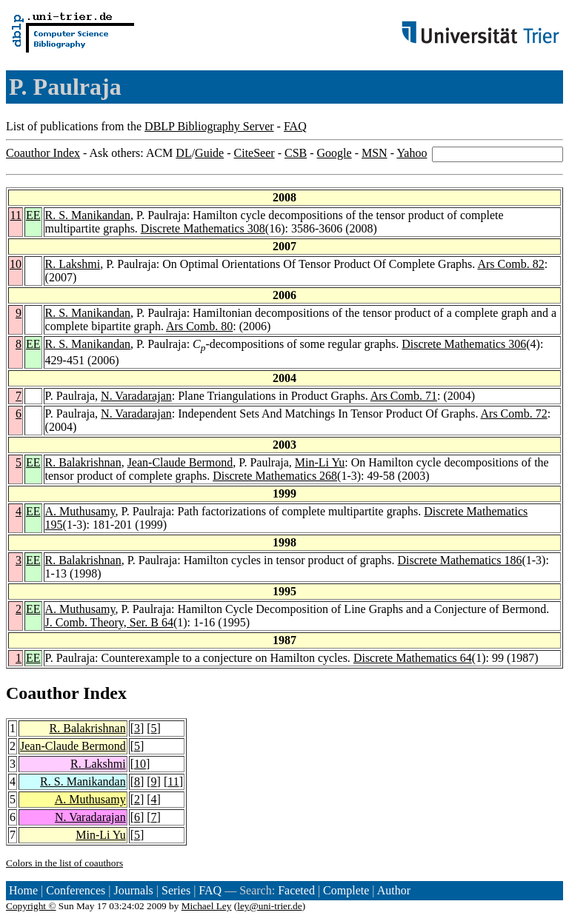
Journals (133, 890)
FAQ (295, 126)
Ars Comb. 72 (514, 414)
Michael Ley (207, 906)
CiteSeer (254, 153)
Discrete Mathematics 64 (413, 658)
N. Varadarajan (136, 396)
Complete (346, 890)
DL (183, 153)
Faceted (296, 890)
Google (335, 153)
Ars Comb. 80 (199, 326)
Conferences (76, 890)
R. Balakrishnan (83, 462)
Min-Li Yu (320, 462)
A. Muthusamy (80, 511)
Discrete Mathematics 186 (459, 560)
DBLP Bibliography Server (209, 126)
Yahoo (412, 153)
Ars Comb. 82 (510, 264)
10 (16, 264)
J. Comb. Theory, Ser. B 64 (109, 622)
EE (33, 215)
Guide (209, 153)
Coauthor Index (43, 153)
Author (394, 890)
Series (176, 890)
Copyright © (31, 906)
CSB (296, 153)
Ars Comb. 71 (404, 396)
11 (16, 215)
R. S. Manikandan (88, 215)
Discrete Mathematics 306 (464, 344)
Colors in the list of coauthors (64, 863)
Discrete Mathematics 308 (203, 228)
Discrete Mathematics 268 (275, 476)
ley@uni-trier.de (269, 906)
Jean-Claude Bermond (180, 462)
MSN (375, 153)
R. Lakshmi (73, 264)
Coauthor (42, 693)
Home (23, 890)
